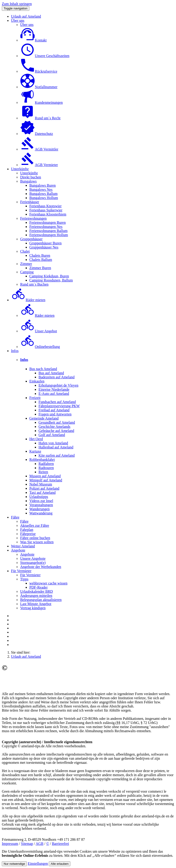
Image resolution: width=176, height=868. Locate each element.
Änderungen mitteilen (36, 596)
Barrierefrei (60, 844)
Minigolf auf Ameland (46, 480)
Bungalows (28, 181)
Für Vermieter (21, 571)
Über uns (18, 20)
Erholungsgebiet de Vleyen (58, 385)
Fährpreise (28, 534)
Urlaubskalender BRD (37, 591)
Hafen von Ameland (53, 443)
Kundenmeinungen (41, 102)
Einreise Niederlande (54, 389)
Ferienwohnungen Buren (48, 222)
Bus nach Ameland (43, 369)
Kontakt (33, 40)
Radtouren (46, 468)
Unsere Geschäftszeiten (45, 56)
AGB (40, 844)
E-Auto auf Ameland (54, 394)
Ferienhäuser (30, 202)
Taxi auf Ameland (42, 493)
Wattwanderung (41, 513)
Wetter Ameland (23, 546)
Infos (15, 351)
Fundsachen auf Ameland (57, 402)
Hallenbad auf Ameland (56, 447)
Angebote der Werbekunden (41, 567)
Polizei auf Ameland (44, 488)
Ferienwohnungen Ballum (48, 231)
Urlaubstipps (39, 497)
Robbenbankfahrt (42, 460)
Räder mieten (28, 300)
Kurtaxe (35, 451)
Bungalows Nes (41, 190)
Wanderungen (39, 509)
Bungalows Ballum (43, 194)
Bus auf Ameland (51, 373)
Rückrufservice (39, 71)
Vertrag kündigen (33, 608)
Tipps (24, 579)
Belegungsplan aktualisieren (41, 600)
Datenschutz (37, 134)
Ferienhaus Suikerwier (46, 210)
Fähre (15, 517)
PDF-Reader (38, 587)
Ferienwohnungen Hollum (49, 235)
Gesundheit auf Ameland (57, 422)
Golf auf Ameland (52, 435)
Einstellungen (38, 864)
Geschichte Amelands (54, 427)
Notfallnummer (39, 87)
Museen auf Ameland (45, 476)
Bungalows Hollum (44, 198)
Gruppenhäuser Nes (44, 247)
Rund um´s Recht (40, 118)
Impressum (10, 844)
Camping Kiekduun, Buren (49, 276)
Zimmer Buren (40, 268)
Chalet (25, 251)
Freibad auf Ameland (54, 410)
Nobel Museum (41, 484)
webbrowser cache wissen (48, 583)
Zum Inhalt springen (17, 4)
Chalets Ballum (41, 260)
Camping (27, 272)
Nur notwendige (14, 864)
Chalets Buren (40, 255)
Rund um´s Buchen (34, 284)
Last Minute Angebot (36, 604)
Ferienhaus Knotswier (45, 206)
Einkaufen (37, 381)
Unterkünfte (20, 169)
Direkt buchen (31, 177)
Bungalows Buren (43, 185)
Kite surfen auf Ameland (57, 455)
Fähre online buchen (35, 538)
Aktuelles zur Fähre (35, 525)
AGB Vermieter (39, 165)
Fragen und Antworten (55, 414)
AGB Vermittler (39, 149)
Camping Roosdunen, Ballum (51, 280)
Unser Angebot (38, 331)
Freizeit (35, 398)
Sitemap (27, 844)
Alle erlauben (60, 864)
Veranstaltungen (41, 505)
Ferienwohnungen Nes (46, 227)
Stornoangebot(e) (33, 563)
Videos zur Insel (41, 501)
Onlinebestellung (40, 347)
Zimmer (26, 264)
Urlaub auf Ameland (26, 16)
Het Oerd (36, 439)
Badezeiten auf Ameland (56, 377)
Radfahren (46, 464)
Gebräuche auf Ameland (56, 431)
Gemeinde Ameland (44, 418)
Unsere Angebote (33, 558)
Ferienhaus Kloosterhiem (48, 214)
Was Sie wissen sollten (37, 542)
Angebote (18, 550)
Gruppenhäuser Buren (45, 243)
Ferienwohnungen (33, 218)
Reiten (43, 472)
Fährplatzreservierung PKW (59, 406)
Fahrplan (27, 530)
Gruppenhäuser (31, 239)
